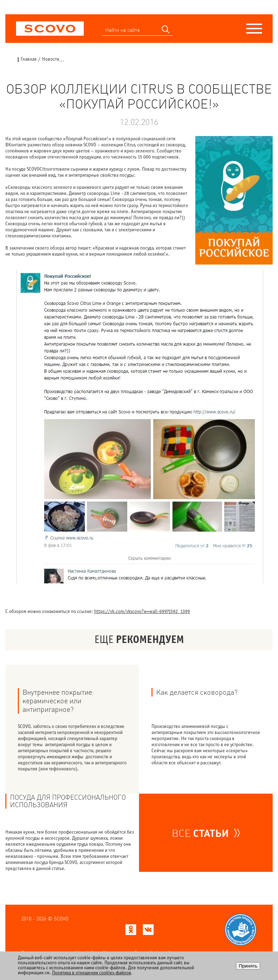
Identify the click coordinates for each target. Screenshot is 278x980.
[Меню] (254, 29)
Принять (248, 966)
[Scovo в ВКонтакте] (148, 932)
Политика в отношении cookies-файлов (92, 973)
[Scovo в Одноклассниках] (131, 932)
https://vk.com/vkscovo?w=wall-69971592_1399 (142, 612)
